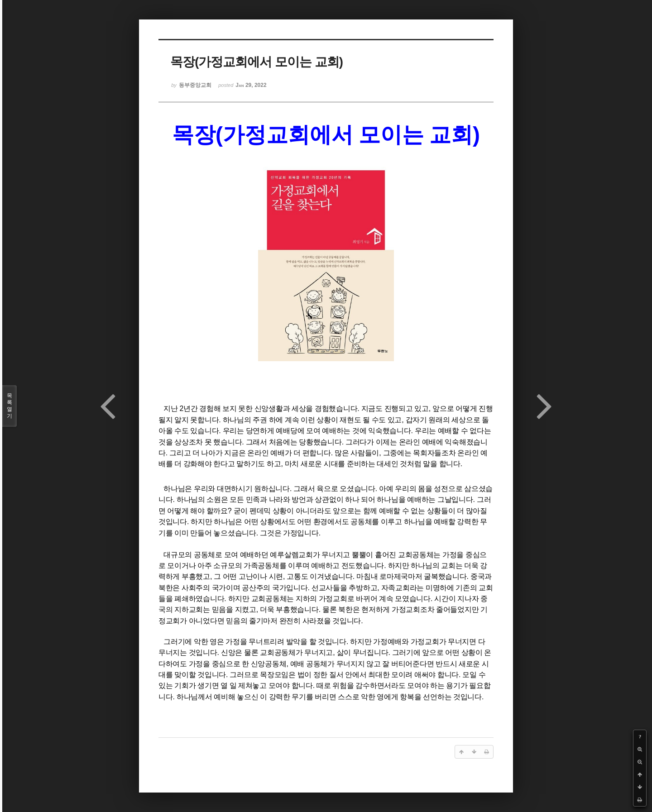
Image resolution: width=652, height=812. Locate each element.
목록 (10, 406)
